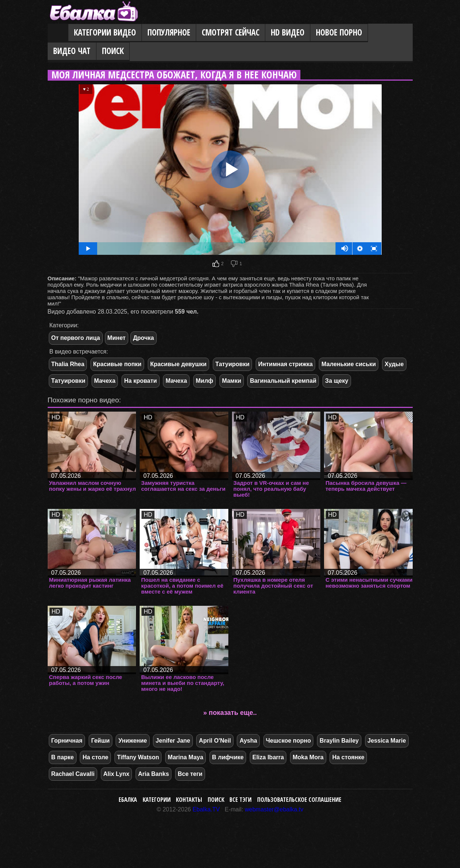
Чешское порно (289, 741)
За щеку (337, 381)
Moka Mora (308, 757)
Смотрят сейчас (231, 32)
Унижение (132, 741)
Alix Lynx (117, 774)
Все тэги (241, 800)
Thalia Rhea (68, 364)
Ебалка (128, 800)
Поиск (113, 51)
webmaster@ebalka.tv (274, 809)
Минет (117, 338)
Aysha (248, 741)
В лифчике (228, 757)
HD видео (288, 32)
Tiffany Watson (138, 757)
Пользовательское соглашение (299, 800)
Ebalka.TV (206, 809)
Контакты (189, 800)
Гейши (100, 741)
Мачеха (105, 381)
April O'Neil (215, 741)
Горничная (67, 741)
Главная (58, 33)
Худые (394, 364)
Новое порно (339, 32)
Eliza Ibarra (268, 757)
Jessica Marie (387, 741)
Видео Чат (72, 51)
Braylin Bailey (339, 741)
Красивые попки (117, 364)
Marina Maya (185, 757)
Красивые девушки (179, 364)
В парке (63, 757)
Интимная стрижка (286, 364)
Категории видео (105, 32)
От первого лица (76, 338)
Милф (205, 381)
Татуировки (232, 364)
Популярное (169, 32)
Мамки (232, 381)
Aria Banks (154, 774)
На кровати (141, 381)
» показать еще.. (230, 713)
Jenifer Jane (173, 741)
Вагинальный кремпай (283, 381)
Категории (157, 800)
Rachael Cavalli (73, 774)
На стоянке (348, 757)
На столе (95, 757)
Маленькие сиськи (349, 364)
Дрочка (144, 338)
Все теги (190, 774)
